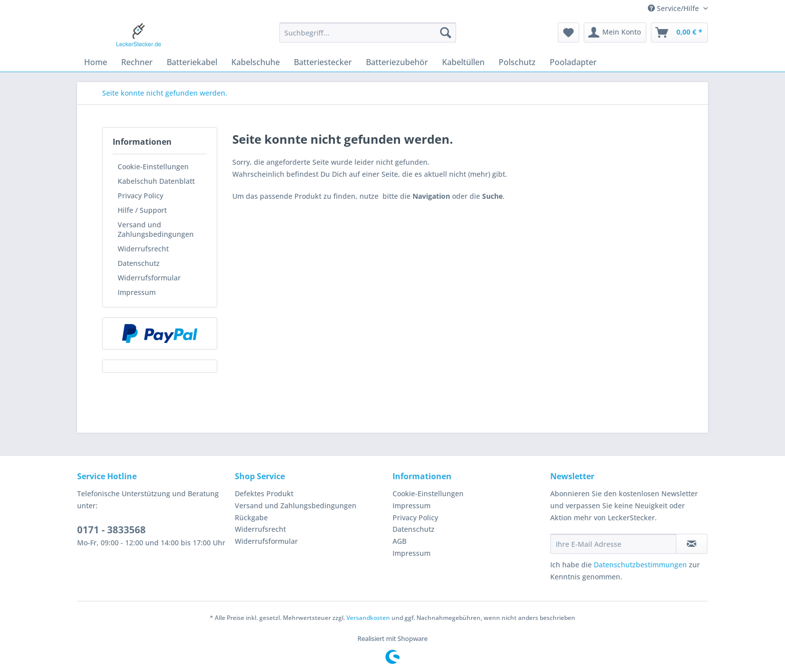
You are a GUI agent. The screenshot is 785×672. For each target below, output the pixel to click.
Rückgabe (251, 518)
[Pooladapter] (573, 62)
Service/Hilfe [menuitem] (674, 8)
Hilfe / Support (142, 210)
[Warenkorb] (679, 33)
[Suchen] (446, 33)
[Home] (96, 62)
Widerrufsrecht (143, 249)
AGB (400, 541)
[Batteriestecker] (323, 62)
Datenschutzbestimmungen (640, 565)
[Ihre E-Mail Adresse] (613, 544)
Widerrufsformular (149, 278)
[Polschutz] (517, 62)
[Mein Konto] (615, 33)
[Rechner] (137, 62)
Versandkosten (368, 618)
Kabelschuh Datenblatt (156, 181)
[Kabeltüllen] (463, 62)
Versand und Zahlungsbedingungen (156, 229)
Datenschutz (139, 263)
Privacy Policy (140, 196)
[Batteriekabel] (192, 62)
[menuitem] (368, 37)
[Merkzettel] (568, 33)
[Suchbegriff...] (368, 33)
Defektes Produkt (264, 493)
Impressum (137, 292)
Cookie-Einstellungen (153, 166)
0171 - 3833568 (111, 530)
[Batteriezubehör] (397, 62)
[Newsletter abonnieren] (692, 544)
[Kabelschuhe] (256, 62)
